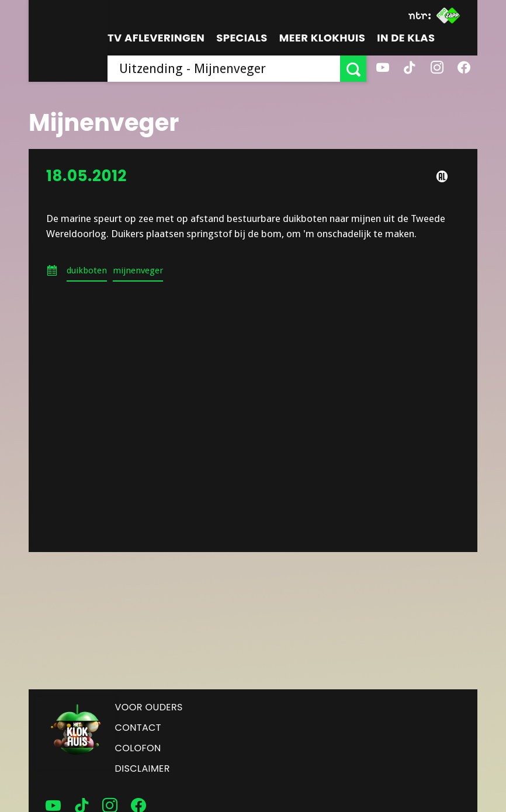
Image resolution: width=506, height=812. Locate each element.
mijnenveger (138, 270)
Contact (138, 728)
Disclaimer (143, 768)
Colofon (138, 748)
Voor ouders (149, 707)
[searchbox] (224, 69)
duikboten (87, 270)
